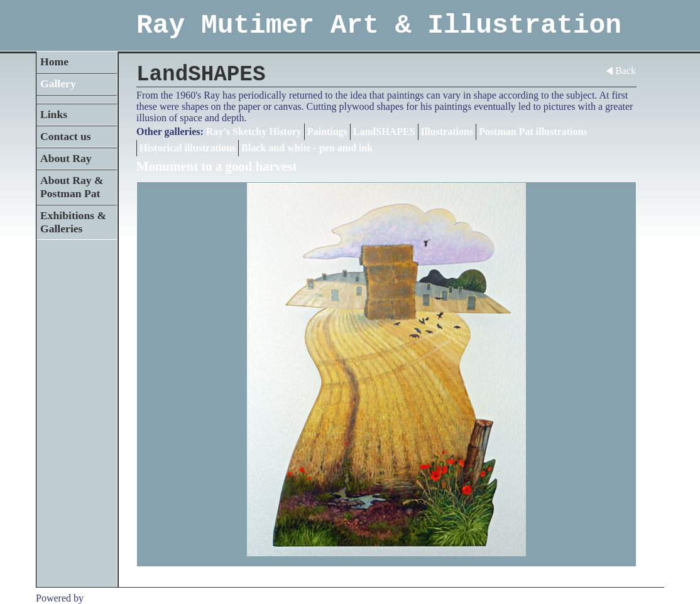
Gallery (58, 84)
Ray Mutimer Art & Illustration (379, 25)
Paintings (327, 132)
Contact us (66, 136)
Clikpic (101, 598)
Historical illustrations (188, 148)
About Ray (66, 158)
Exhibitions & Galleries (73, 222)
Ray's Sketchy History (254, 132)
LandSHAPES (384, 132)
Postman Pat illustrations (533, 132)
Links (54, 114)
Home (54, 62)
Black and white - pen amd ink (307, 148)
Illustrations (447, 132)
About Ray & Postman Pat (72, 187)
